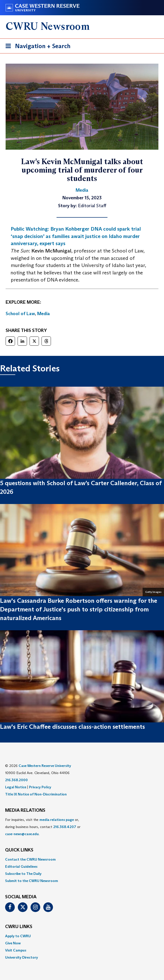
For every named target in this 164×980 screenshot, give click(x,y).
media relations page (57, 820)
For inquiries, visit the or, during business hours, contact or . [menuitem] (43, 827)
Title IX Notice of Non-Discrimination (36, 794)
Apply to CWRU (18, 936)
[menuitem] (82, 859)
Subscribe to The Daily (23, 874)
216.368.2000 (16, 780)
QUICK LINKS (19, 850)
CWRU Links (19, 927)
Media (44, 314)
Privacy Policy (40, 787)
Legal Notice (16, 787)
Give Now (13, 943)
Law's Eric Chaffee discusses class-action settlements (72, 727)
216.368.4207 (65, 827)
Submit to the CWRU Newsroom (32, 881)
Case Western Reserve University (45, 766)
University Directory (22, 957)
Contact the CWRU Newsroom (30, 859)
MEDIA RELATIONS (25, 810)
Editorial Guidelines (21, 866)
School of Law (20, 314)
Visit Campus (16, 950)
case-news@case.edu (22, 834)
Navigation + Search (36, 47)
